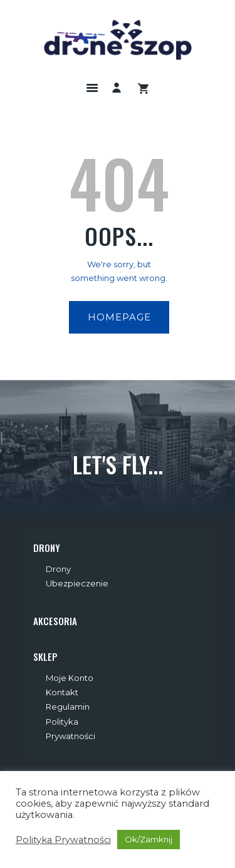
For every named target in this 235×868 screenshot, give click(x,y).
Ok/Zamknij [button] (149, 839)
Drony (58, 569)
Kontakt (62, 692)
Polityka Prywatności (63, 840)
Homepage (119, 317)
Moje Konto (70, 678)
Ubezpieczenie (77, 583)
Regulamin (68, 707)
